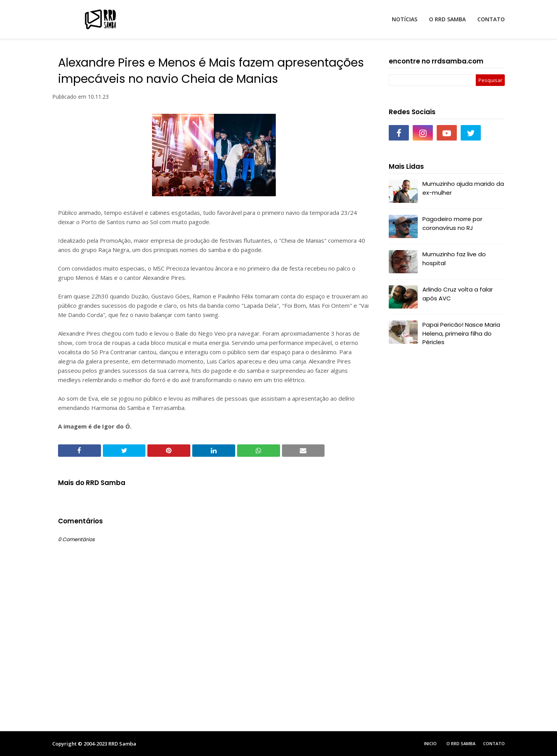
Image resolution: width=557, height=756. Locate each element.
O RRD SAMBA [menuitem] (447, 19)
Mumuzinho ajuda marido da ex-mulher (463, 188)
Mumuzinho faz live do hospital (454, 259)
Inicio (430, 743)
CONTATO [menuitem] (491, 19)
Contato (494, 743)
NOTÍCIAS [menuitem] (405, 19)
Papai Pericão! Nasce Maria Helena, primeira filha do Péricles (461, 333)
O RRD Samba (461, 743)
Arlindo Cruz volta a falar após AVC (458, 294)
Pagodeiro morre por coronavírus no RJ (452, 223)
